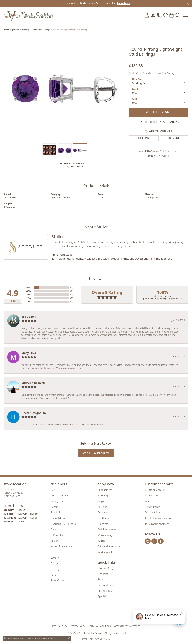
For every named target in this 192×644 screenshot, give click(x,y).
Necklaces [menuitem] (103, 518)
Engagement (164, 258)
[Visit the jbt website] (125, 613)
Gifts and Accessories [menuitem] (110, 546)
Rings (67, 258)
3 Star (29, 295)
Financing (103, 574)
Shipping (144, 138)
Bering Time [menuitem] (57, 501)
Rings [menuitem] (101, 501)
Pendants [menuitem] (103, 512)
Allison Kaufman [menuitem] (60, 496)
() (72, 288)
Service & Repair (107, 585)
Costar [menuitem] (54, 507)
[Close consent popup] (69, 638)
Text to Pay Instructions (158, 518)
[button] (147, 15)
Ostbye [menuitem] (55, 563)
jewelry (15, 30)
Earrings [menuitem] (102, 507)
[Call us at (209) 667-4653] (12, 496)
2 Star (29, 298)
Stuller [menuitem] (54, 586)
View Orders (152, 501)
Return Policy (152, 507)
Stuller (101, 198)
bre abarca (29, 317)
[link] (153, 15)
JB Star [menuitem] (54, 541)
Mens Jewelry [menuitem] (105, 535)
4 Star (29, 291)
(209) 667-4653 (73, 167)
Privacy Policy (152, 512)
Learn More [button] (124, 4)
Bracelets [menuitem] (103, 524)
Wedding (116, 258)
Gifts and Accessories (136, 258)
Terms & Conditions (100, 626)
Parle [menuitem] (53, 575)
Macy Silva (29, 353)
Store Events (105, 591)
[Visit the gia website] (68, 613)
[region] (65, 89)
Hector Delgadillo (34, 413)
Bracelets (104, 258)
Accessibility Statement (127, 626)
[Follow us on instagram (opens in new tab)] (148, 541)
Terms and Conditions (157, 524)
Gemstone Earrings (41, 30)
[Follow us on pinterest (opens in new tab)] (154, 541)
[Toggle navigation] (186, 15)
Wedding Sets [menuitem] (105, 552)
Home (6, 30)
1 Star (29, 302)
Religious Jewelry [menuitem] (107, 529)
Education (103, 579)
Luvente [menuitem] (55, 558)
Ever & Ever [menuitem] (57, 512)
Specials (102, 596)
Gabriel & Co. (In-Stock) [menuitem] (64, 524)
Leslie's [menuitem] (55, 552)
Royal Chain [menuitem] (57, 580)
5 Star (29, 288)
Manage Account (154, 496)
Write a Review (96, 453)
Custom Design (106, 568)
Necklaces (91, 258)
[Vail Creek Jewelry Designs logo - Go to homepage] (28, 15)
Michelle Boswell (33, 383)
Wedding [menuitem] (103, 496)
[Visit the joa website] (84, 613)
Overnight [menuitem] (56, 569)
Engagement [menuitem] (105, 490)
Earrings (26, 30)
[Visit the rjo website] (97, 613)
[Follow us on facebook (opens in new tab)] (161, 541)
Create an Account (155, 490)
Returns (174, 138)
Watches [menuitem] (103, 541)
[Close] (188, 4)
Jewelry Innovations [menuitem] (61, 546)
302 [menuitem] (53, 490)
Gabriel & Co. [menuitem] (58, 518)
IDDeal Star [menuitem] (57, 535)
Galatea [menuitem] (55, 529)
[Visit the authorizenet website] (111, 613)
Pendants (77, 258)
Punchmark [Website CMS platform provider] (102, 639)
